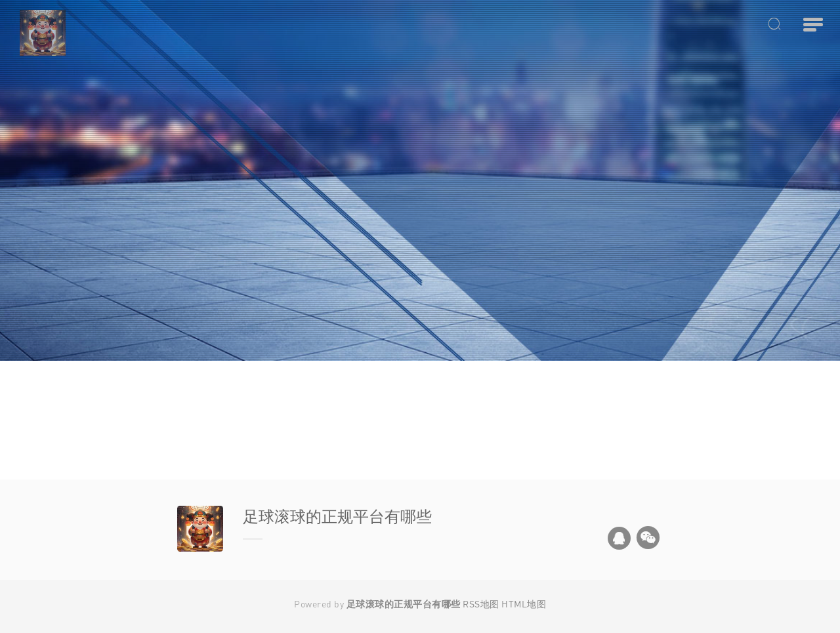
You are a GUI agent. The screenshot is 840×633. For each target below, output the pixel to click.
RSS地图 (481, 604)
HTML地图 (524, 604)
